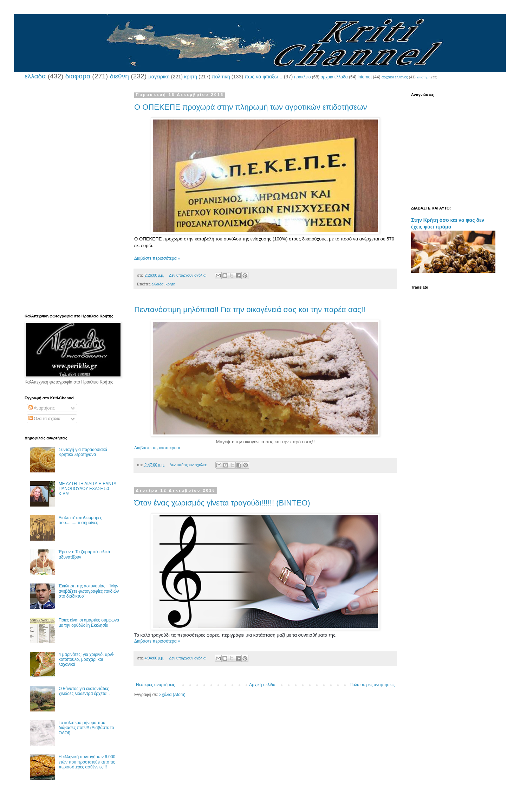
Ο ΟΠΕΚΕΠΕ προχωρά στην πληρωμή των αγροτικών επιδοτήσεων (251, 107)
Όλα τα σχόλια (44, 419)
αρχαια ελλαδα (334, 77)
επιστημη (424, 77)
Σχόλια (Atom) (172, 695)
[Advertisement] (72, 198)
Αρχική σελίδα (262, 685)
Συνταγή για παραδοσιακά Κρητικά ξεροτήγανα (83, 452)
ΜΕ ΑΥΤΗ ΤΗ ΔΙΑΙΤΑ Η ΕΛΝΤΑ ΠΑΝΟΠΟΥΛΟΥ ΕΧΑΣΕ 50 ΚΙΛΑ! (87, 489)
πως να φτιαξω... (263, 77)
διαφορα (78, 76)
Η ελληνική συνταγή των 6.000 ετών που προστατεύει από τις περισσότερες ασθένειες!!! (87, 762)
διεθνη (119, 76)
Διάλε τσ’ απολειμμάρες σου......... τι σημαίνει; (80, 520)
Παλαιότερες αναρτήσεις (372, 685)
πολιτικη (221, 77)
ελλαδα (35, 76)
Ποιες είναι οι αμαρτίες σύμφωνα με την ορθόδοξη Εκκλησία (89, 623)
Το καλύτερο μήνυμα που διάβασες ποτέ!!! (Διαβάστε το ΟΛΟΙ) (86, 728)
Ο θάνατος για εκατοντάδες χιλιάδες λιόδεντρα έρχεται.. (84, 691)
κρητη (191, 77)
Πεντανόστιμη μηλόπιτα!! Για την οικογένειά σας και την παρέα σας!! (250, 310)
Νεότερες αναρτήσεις (155, 685)
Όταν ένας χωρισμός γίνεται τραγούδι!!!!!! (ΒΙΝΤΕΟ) (222, 503)
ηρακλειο (302, 77)
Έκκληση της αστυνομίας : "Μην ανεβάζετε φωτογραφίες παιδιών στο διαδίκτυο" (89, 591)
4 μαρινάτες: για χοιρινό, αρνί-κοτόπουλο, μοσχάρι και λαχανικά (86, 660)
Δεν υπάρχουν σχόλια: (188, 275)
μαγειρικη (159, 77)
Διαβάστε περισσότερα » (157, 258)
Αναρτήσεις (42, 408)
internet (365, 77)
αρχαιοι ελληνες (395, 77)
